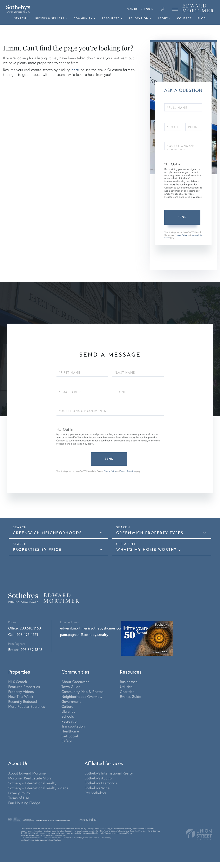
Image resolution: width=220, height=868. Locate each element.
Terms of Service (128, 471)
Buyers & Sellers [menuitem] (50, 19)
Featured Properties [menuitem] (24, 687)
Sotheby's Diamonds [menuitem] (101, 783)
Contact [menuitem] (184, 19)
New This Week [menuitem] (21, 696)
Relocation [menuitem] (139, 19)
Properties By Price (37, 550)
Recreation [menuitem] (70, 721)
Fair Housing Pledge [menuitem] (24, 803)
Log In (149, 9)
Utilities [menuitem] (126, 687)
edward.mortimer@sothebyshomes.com (92, 628)
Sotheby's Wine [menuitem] (97, 788)
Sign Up (132, 9)
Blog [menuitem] (202, 19)
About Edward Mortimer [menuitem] (28, 773)
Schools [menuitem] (68, 716)
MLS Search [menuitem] (18, 682)
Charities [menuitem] (127, 691)
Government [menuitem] (71, 701)
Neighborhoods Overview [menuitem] (82, 696)
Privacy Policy (181, 235)
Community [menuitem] (83, 19)
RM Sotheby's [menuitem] (96, 793)
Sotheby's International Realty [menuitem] (32, 783)
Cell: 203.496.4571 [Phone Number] (23, 634)
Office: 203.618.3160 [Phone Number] (25, 628)
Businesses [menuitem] (129, 682)
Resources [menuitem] (111, 19)
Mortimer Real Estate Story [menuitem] (30, 778)
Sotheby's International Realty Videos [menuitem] (38, 788)
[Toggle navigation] (175, 9)
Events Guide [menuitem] (131, 696)
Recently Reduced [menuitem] (23, 701)
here (75, 70)
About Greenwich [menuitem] (75, 682)
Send (182, 217)
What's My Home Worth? (147, 550)
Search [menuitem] (20, 19)
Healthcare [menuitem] (70, 731)
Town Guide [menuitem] (71, 687)
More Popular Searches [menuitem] (27, 706)
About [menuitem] (163, 19)
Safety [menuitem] (67, 741)
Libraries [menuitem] (68, 711)
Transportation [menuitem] (73, 726)
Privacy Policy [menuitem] (19, 793)
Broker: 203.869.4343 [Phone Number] (25, 649)
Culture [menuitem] (67, 706)
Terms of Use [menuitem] (19, 798)
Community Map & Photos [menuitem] (82, 691)
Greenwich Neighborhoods (47, 533)
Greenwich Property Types (150, 533)
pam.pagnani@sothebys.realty (84, 634)
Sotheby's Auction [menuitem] (99, 778)
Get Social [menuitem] (70, 736)
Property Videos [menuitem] (21, 691)
